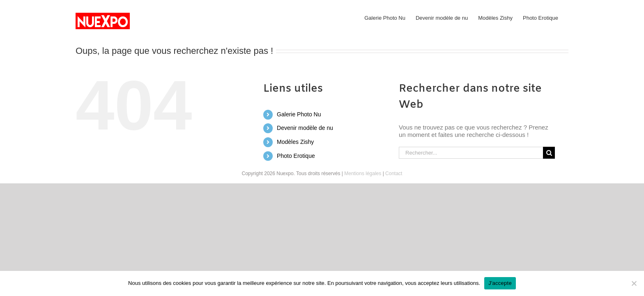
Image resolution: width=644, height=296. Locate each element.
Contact (394, 173)
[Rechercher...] (471, 153)
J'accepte (500, 283)
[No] (634, 283)
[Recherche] (549, 153)
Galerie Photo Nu (299, 114)
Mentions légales (363, 173)
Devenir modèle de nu (305, 128)
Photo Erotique (296, 156)
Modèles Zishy (295, 142)
